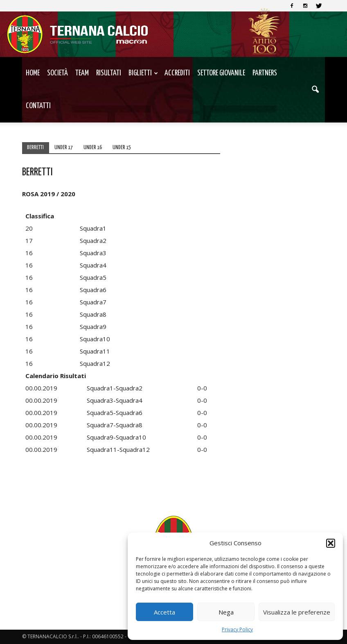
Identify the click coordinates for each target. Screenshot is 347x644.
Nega (226, 612)
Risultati (109, 73)
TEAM (82, 73)
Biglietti (143, 73)
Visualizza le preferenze (297, 612)
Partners (265, 73)
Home (33, 73)
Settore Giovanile (221, 73)
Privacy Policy (237, 629)
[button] (331, 543)
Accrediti (177, 73)
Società (57, 73)
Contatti (38, 106)
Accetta (164, 612)
